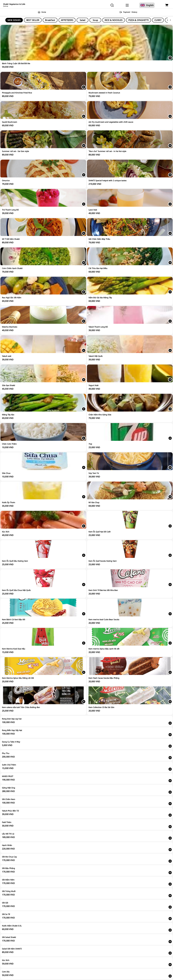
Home (42, 12)
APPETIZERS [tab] (67, 20)
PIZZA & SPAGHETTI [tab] (138, 20)
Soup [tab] (95, 20)
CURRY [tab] (158, 20)
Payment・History (129, 12)
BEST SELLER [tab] (33, 20)
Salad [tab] (83, 20)
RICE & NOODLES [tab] (114, 20)
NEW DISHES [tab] (14, 20)
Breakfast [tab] (50, 20)
